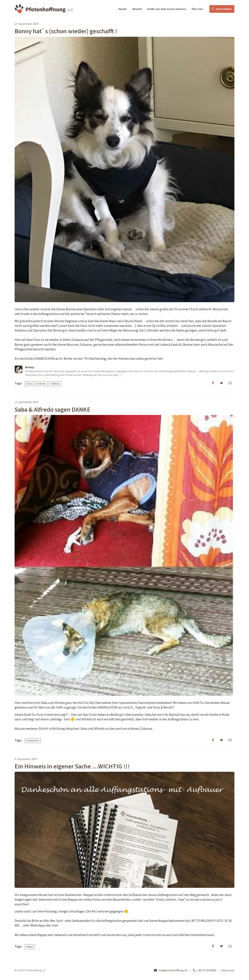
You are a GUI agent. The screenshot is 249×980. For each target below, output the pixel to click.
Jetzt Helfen (224, 9)
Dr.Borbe (41, 384)
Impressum (228, 970)
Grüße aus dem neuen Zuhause (167, 9)
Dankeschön (33, 741)
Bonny (29, 384)
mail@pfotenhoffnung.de (173, 970)
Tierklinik (55, 384)
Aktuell (137, 9)
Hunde (123, 9)
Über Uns (197, 9)
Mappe (30, 947)
